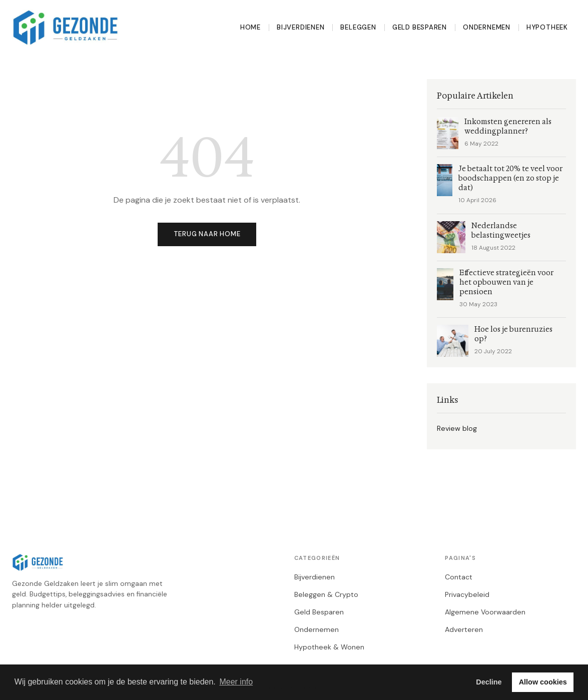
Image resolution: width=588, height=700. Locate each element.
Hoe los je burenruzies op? (513, 334)
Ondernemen (487, 27)
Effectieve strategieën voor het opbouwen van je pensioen (506, 282)
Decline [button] (489, 682)
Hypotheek (547, 27)
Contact (459, 577)
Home (250, 27)
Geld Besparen (420, 27)
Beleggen (358, 27)
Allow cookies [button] (543, 682)
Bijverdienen (301, 27)
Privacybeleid (467, 594)
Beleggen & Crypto (326, 594)
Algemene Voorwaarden (485, 612)
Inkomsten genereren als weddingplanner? (508, 127)
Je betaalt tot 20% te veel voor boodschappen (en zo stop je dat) (510, 178)
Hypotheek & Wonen (329, 647)
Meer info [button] (236, 682)
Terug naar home (207, 234)
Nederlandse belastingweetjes (501, 231)
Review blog (457, 428)
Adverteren (464, 629)
